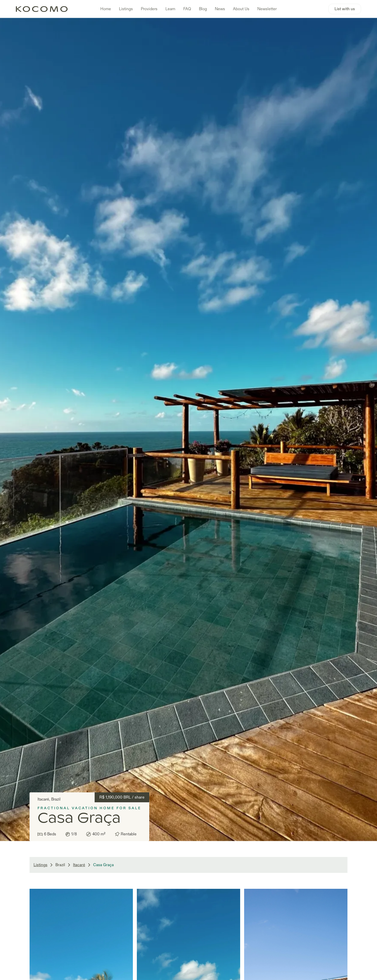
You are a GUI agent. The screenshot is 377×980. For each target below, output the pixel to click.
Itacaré (79, 865)
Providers (149, 9)
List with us (345, 9)
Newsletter (267, 9)
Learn (170, 9)
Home (106, 9)
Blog (203, 9)
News (220, 9)
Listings (126, 9)
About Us (241, 9)
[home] (44, 9)
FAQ (187, 9)
